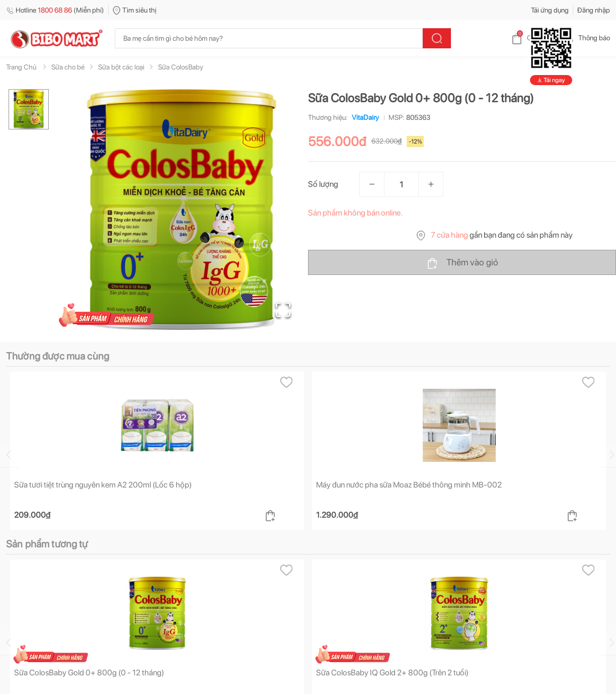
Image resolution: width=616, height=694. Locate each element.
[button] (182, 210)
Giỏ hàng (532, 38)
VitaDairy (363, 117)
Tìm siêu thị (135, 10)
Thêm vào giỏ (462, 263)
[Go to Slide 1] (29, 109)
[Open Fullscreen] (283, 310)
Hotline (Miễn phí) (55, 10)
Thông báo (586, 38)
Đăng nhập (594, 10)
